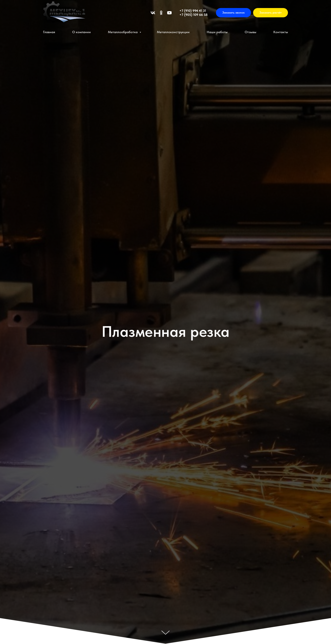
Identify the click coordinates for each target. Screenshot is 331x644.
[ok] (161, 13)
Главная (49, 32)
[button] (233, 13)
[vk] (153, 13)
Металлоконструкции (173, 32)
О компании (81, 32)
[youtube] (169, 13)
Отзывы (250, 32)
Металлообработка (123, 32)
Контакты (281, 32)
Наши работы (217, 32)
